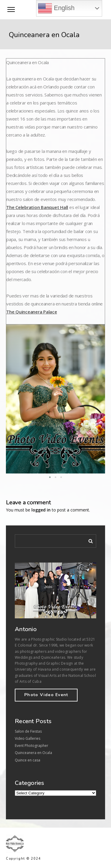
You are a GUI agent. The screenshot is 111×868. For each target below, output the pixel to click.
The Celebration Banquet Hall (37, 207)
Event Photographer (32, 746)
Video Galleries (28, 738)
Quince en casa (28, 760)
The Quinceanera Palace (32, 312)
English (56, 8)
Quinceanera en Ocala (33, 753)
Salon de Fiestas (28, 731)
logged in (41, 510)
